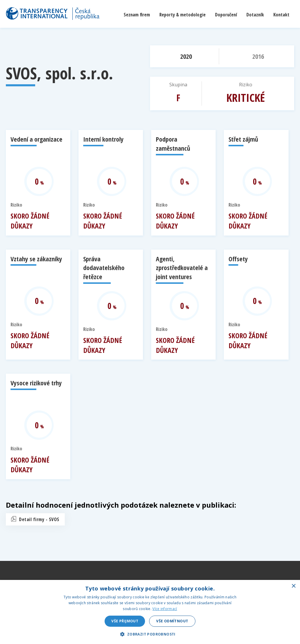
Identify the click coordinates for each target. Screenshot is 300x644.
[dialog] (150, 612)
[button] (150, 634)
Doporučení (226, 15)
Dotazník (255, 15)
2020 (186, 56)
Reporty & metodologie (183, 15)
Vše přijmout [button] (125, 621)
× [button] (293, 586)
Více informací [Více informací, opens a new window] (165, 609)
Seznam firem (137, 15)
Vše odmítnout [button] (172, 621)
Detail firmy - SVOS (39, 519)
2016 (258, 56)
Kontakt (281, 15)
